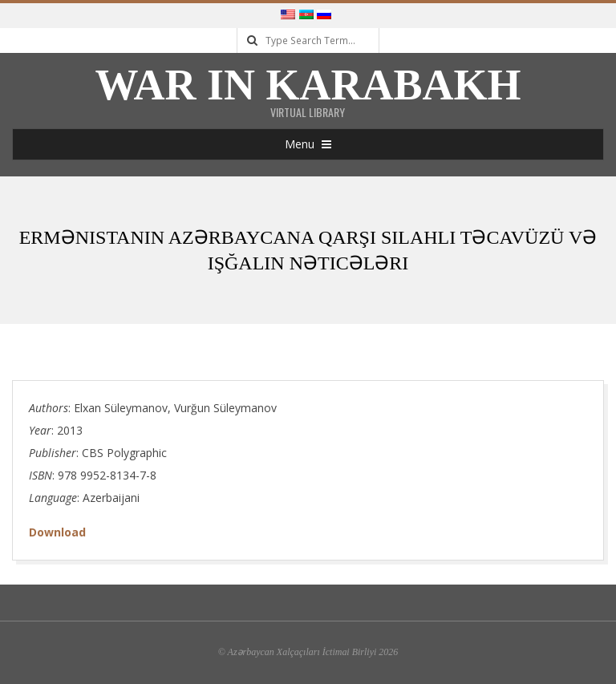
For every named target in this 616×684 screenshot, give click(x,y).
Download (57, 532)
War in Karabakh (308, 85)
